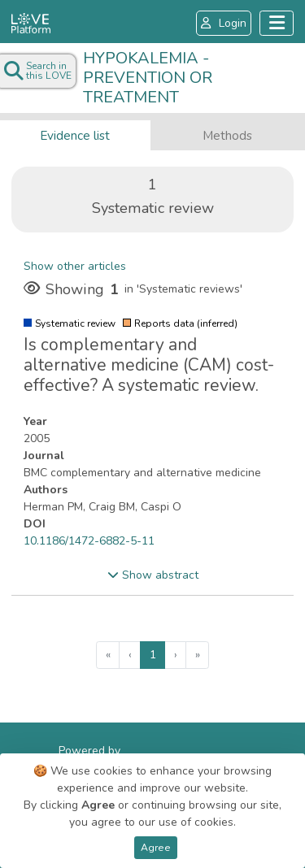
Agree (156, 848)
